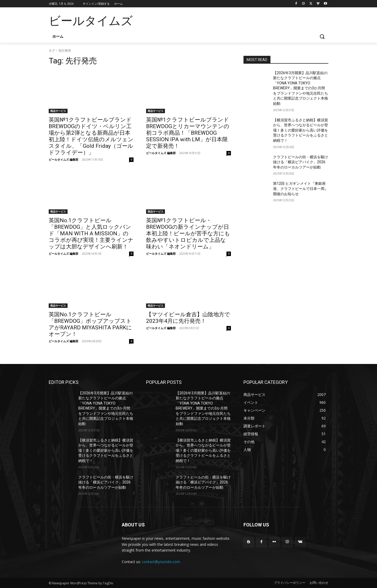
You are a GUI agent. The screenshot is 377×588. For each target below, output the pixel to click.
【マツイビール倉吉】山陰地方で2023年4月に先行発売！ (188, 318)
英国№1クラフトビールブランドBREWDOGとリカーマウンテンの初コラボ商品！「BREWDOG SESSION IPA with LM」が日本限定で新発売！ (188, 133)
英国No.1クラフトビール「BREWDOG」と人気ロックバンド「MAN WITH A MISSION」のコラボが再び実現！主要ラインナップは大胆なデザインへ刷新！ (91, 233)
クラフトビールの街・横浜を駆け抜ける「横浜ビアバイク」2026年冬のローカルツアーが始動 (301, 162)
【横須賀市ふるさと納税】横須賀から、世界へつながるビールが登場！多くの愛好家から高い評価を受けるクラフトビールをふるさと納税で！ (301, 130)
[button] (322, 36)
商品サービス (58, 111)
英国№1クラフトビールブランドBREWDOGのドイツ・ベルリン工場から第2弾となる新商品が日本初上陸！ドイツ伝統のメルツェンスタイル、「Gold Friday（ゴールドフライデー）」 (91, 136)
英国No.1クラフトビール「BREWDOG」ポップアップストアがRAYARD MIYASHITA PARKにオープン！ (90, 324)
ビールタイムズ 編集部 (63, 159)
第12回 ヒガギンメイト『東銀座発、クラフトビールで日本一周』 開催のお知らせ (301, 189)
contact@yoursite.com (161, 562)
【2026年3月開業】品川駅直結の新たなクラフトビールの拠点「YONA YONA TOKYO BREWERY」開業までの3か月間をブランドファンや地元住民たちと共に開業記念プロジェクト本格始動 (301, 88)
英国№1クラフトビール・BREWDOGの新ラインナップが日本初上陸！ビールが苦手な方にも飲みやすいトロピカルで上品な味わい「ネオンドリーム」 (188, 233)
